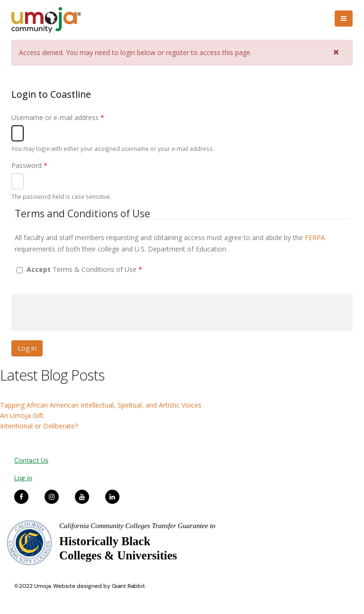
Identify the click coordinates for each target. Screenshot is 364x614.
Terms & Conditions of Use (84, 269)
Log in (23, 478)
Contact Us (31, 460)
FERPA (315, 237)
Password (29, 165)
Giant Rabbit (128, 586)
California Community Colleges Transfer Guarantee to (137, 526)
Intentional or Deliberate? (39, 426)
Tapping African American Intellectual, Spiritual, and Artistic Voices (101, 405)
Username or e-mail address (58, 117)
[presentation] (83, 312)
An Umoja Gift (22, 415)
